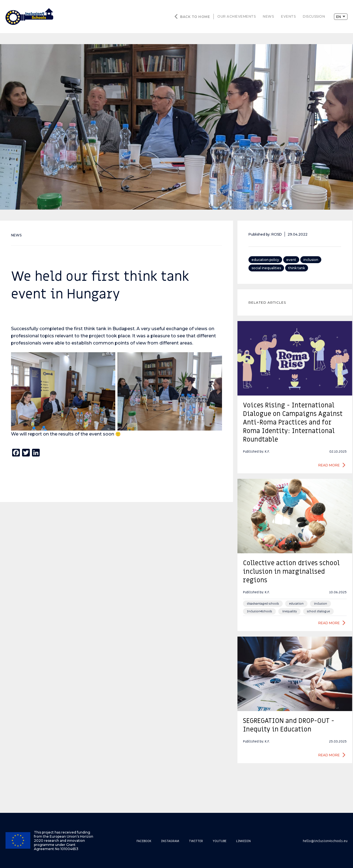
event (291, 260)
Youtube (220, 841)
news (268, 16)
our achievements (236, 16)
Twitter (196, 841)
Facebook (144, 841)
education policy (265, 260)
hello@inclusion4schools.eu (325, 841)
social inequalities (266, 268)
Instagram (170, 841)
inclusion (311, 260)
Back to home (195, 17)
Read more (329, 465)
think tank (297, 268)
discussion (314, 16)
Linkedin (243, 841)
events (288, 16)
